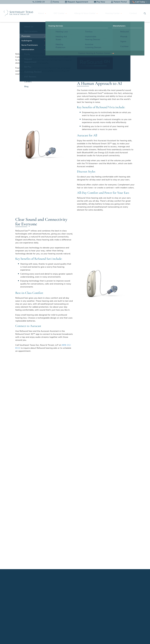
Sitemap (130, 620)
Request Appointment (77, 2)
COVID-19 (39, 2)
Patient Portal (119, 2)
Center (81, 541)
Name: (81, 521)
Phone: (81, 534)
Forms (55, 2)
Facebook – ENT (23, 594)
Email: (81, 528)
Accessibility (120, 620)
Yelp (18, 603)
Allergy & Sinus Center (88, 13)
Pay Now (100, 2)
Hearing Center (114, 13)
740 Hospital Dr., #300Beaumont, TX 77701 (61, 401)
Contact (133, 13)
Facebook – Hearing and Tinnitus (30, 599)
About (47, 13)
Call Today (139, 2)
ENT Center (63, 13)
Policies (110, 620)
